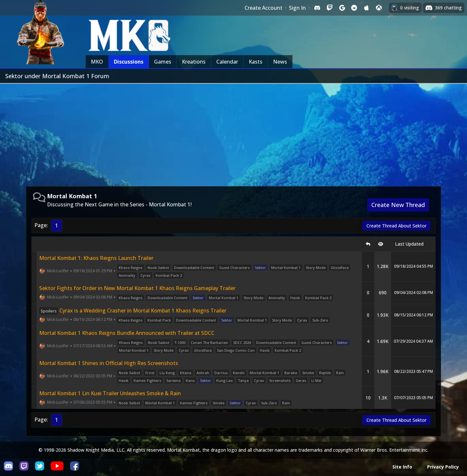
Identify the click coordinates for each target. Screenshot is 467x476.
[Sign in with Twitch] (329, 8)
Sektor (260, 268)
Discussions (129, 62)
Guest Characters (234, 268)
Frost (150, 373)
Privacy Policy (443, 467)
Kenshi (239, 373)
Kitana (186, 373)
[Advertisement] (233, 132)
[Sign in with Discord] (317, 8)
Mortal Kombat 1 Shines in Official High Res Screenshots (109, 363)
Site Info (402, 467)
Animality (127, 275)
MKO (97, 62)
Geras (301, 380)
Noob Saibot (158, 268)
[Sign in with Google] (342, 8)
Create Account (263, 8)
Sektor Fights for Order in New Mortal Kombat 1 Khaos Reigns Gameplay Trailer (137, 288)
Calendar (227, 62)
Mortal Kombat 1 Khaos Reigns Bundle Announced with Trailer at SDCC (127, 333)
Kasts (256, 62)
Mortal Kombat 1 (286, 268)
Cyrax (145, 275)
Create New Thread (398, 205)
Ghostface (340, 268)
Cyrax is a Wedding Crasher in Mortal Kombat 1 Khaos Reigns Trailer (133, 311)
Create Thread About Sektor (396, 226)
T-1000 (180, 342)
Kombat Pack (159, 320)
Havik (295, 298)
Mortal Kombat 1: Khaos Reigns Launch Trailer (96, 258)
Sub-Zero (320, 320)
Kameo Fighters (147, 380)
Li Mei (316, 380)
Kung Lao (225, 380)
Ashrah (203, 373)
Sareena (174, 380)
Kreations (194, 62)
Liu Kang (167, 373)
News (280, 62)
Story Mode (316, 268)
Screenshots (280, 380)
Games (163, 62)
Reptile (325, 373)
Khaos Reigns (131, 268)
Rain (340, 373)
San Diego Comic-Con (236, 350)
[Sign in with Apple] (366, 8)
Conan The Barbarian (209, 342)
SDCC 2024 (242, 342)
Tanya (243, 380)
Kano (190, 380)
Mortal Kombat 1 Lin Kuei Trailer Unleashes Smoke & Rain (110, 393)
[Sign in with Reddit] (354, 8)
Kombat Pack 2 (169, 275)
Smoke (308, 373)
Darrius (221, 373)
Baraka (291, 373)
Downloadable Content (194, 268)
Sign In (297, 8)
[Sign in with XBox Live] (379, 8)
